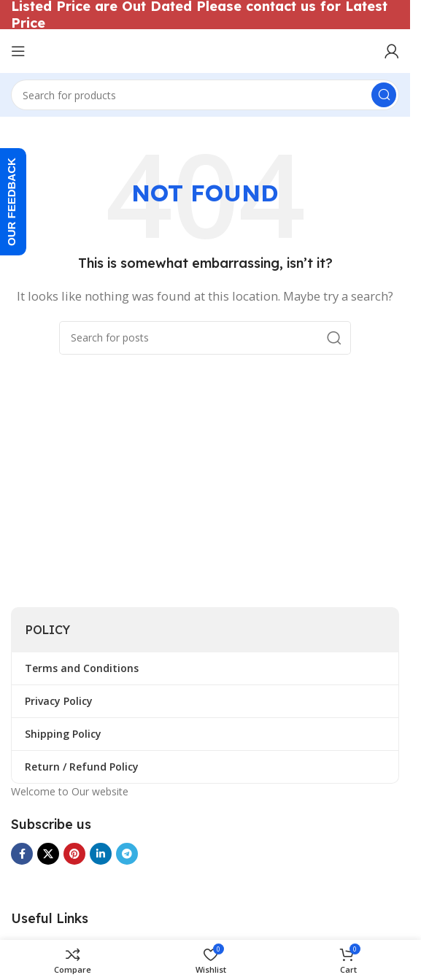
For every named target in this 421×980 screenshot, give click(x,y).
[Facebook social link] (22, 854)
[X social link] (48, 854)
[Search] (205, 95)
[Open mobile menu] (18, 51)
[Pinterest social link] (74, 854)
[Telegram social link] (127, 854)
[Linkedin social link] (101, 854)
